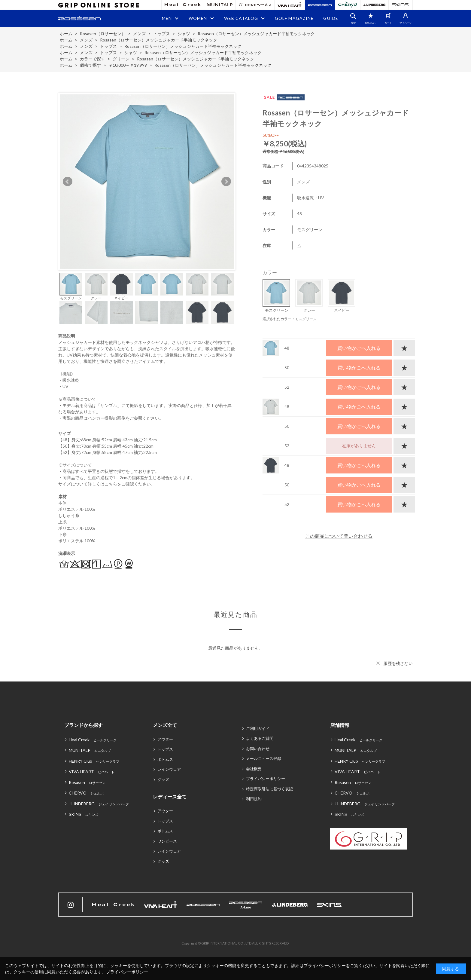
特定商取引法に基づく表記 (269, 789)
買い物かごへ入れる (359, 348)
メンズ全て (165, 725)
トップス (165, 749)
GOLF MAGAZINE (294, 18)
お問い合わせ (258, 749)
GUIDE (331, 18)
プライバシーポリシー (266, 779)
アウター (165, 739)
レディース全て (170, 796)
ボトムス (165, 759)
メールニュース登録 (264, 758)
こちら (111, 484)
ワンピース (167, 841)
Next (226, 182)
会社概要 (254, 769)
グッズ (163, 779)
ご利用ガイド (258, 728)
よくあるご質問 (260, 738)
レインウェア (169, 769)
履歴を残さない (398, 663)
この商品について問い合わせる (339, 536)
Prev (68, 182)
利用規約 (254, 799)
